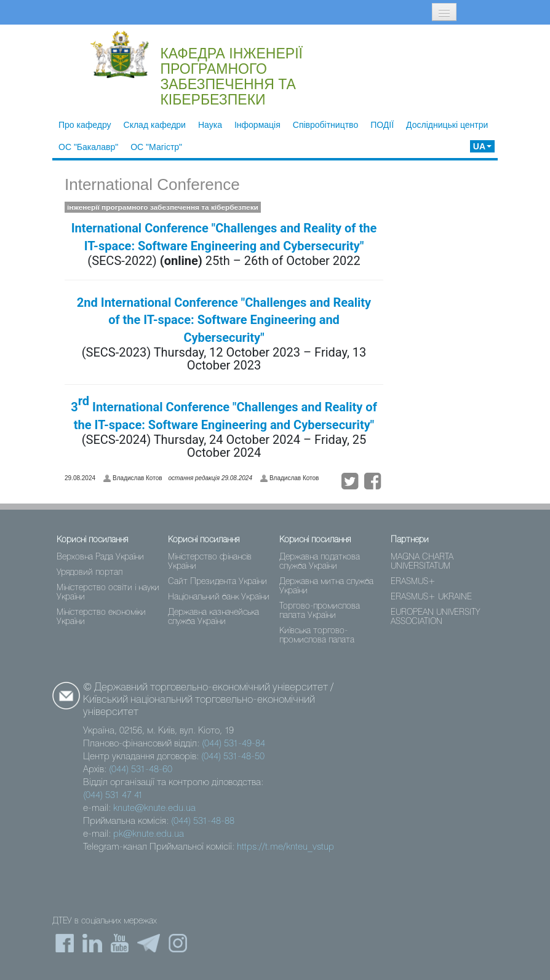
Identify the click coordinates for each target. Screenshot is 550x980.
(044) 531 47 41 (113, 796)
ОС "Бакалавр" (88, 147)
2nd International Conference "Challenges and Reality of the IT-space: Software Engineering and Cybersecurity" (224, 320)
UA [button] (482, 146)
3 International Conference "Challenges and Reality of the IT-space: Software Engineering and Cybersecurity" (224, 413)
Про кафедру (85, 125)
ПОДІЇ (382, 125)
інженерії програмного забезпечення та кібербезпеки (163, 207)
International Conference (152, 184)
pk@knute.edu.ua (149, 834)
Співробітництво (325, 125)
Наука (210, 125)
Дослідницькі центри (447, 125)
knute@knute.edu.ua (154, 808)
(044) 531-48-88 (203, 821)
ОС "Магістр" (156, 147)
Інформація (257, 125)
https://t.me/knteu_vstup (285, 847)
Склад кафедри (155, 125)
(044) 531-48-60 (141, 770)
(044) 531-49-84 (233, 744)
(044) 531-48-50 (233, 757)
